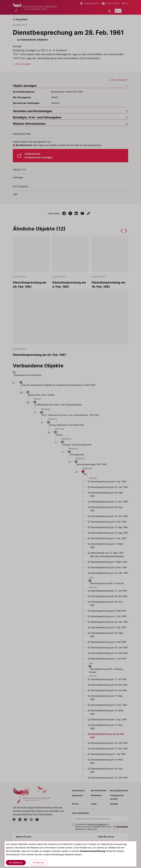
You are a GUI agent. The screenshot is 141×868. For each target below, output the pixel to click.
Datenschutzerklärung (93, 851)
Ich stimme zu (16, 863)
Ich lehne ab (38, 863)
